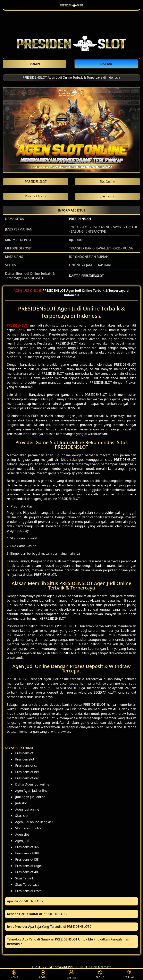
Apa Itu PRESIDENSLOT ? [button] (25, 901)
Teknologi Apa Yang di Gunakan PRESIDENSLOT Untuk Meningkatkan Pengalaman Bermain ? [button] (68, 942)
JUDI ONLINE (32, 291)
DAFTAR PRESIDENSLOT (86, 276)
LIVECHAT (129, 975)
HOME (14, 975)
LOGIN (43, 975)
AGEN (18, 291)
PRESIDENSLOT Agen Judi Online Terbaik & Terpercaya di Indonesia (71, 78)
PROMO (100, 975)
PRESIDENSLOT (80, 219)
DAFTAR (71, 975)
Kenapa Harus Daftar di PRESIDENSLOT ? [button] (37, 914)
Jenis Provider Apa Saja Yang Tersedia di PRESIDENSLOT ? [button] (49, 927)
